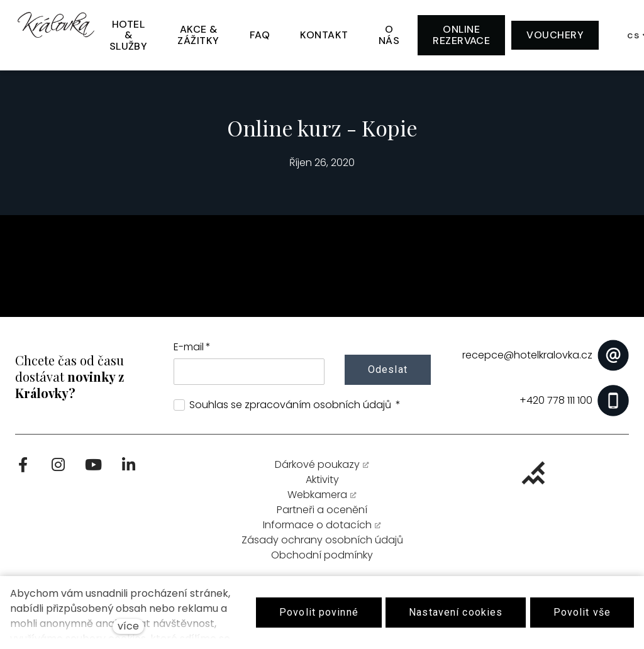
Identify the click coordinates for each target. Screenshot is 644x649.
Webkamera (317, 500)
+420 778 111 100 (556, 400)
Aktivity (322, 485)
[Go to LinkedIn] (128, 470)
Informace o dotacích (317, 530)
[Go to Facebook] (23, 470)
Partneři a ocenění (322, 515)
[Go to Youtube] (93, 470)
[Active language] (606, 34)
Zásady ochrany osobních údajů (322, 545)
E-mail (192, 347)
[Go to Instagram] (58, 470)
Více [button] (539, 34)
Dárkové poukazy (317, 469)
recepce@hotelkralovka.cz (527, 355)
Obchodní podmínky (322, 560)
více (128, 626)
